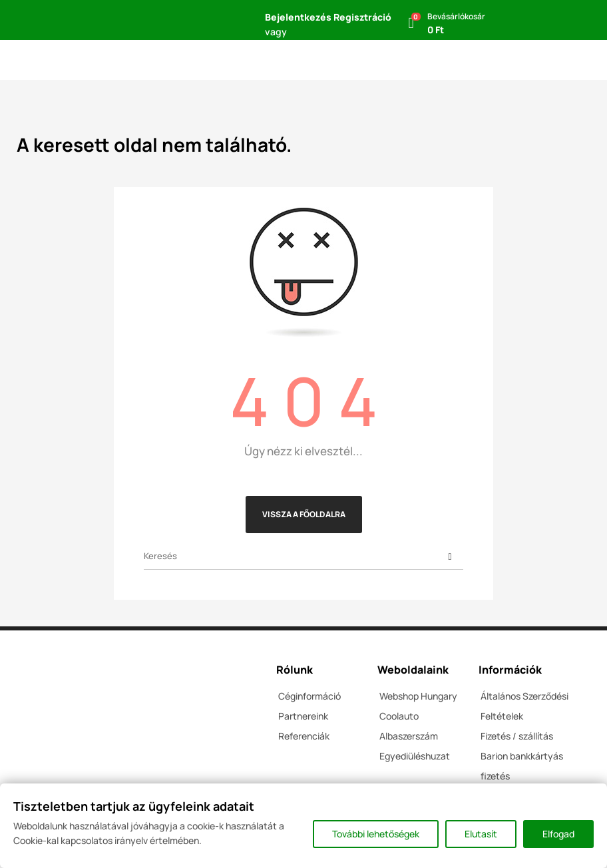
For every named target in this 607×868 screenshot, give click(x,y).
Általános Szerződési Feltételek (524, 706)
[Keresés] (303, 556)
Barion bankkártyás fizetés (522, 766)
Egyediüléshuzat (415, 756)
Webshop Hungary (418, 696)
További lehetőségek (376, 834)
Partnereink (303, 716)
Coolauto (399, 716)
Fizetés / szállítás (517, 736)
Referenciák (304, 736)
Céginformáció (309, 696)
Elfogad (558, 834)
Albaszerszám (409, 736)
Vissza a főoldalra (304, 514)
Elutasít (481, 834)
